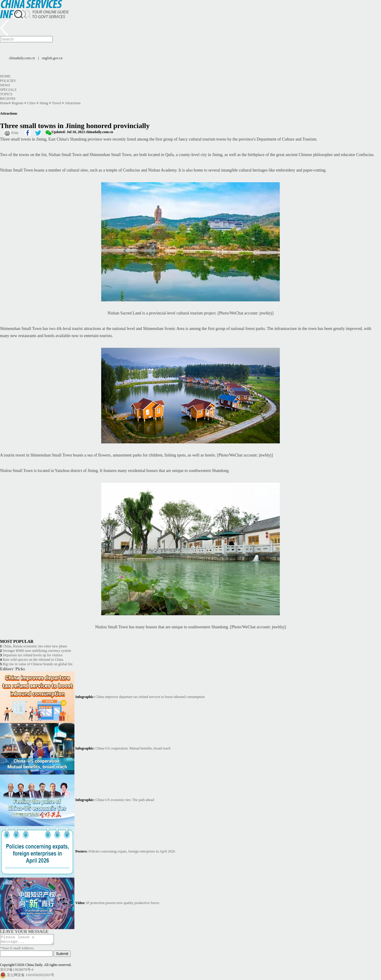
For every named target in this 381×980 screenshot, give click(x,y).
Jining (44, 103)
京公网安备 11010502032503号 (31, 977)
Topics (6, 94)
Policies (8, 81)
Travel (56, 103)
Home (5, 76)
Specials (8, 90)
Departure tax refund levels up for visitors (33, 655)
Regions (8, 99)
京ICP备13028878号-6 (17, 971)
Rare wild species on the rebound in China (33, 660)
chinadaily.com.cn (22, 58)
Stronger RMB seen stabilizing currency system (37, 651)
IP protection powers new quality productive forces (123, 903)
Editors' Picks (13, 669)
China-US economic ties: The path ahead (125, 800)
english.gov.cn (52, 58)
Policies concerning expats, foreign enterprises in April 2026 (132, 851)
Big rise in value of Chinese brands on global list (38, 664)
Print (15, 133)
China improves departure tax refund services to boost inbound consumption (150, 697)
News (5, 85)
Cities (31, 103)
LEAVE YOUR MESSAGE (24, 931)
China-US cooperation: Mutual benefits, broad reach (133, 748)
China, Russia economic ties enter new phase (35, 646)
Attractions (72, 103)
